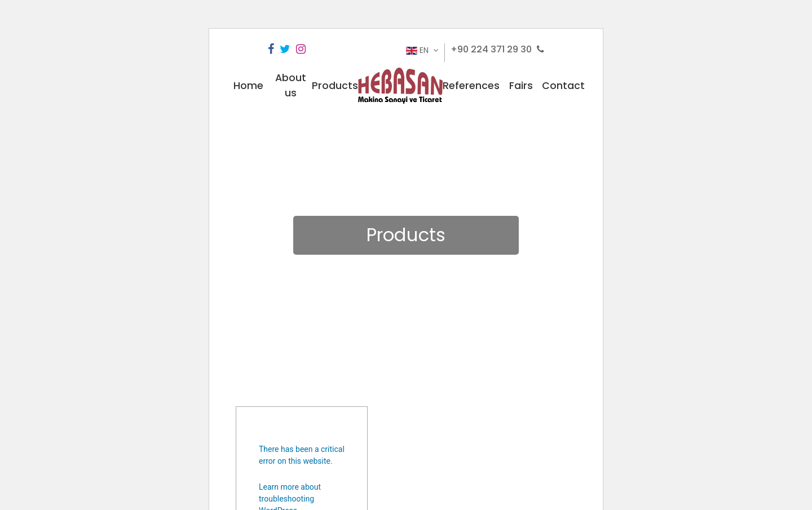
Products (335, 86)
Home (248, 86)
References (471, 86)
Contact (563, 86)
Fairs (521, 86)
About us (291, 85)
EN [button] (418, 50)
